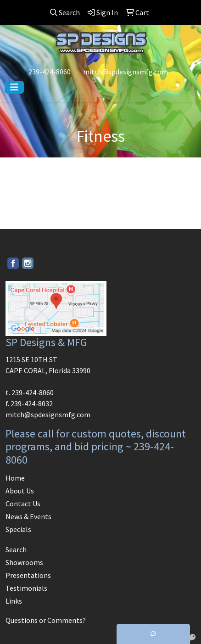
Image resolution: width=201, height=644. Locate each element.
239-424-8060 (50, 72)
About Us (20, 491)
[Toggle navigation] (14, 87)
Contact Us (23, 504)
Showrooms (24, 562)
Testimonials (26, 588)
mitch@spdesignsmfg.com (126, 72)
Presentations (28, 575)
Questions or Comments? (46, 620)
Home (15, 478)
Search (16, 549)
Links (14, 601)
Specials (18, 529)
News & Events (28, 516)
